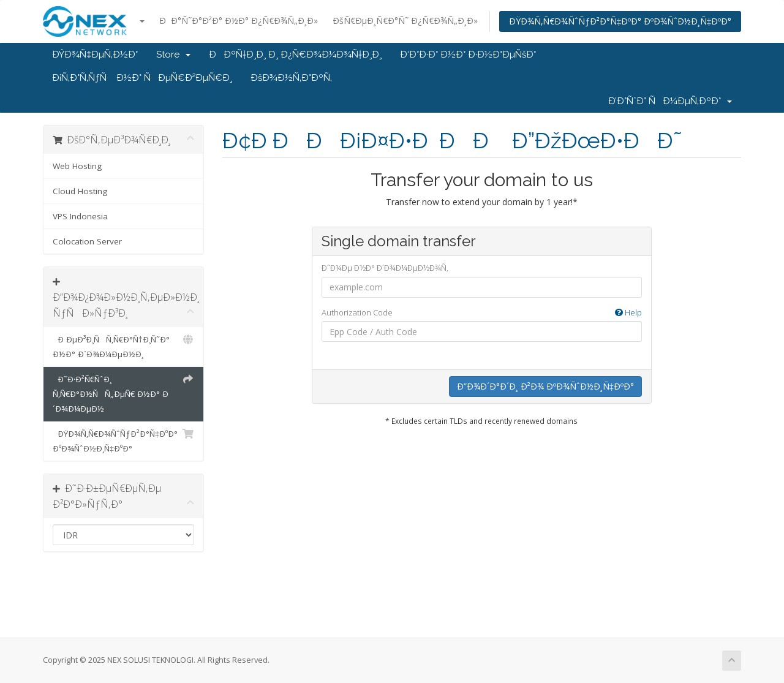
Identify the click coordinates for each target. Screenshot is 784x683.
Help (628, 312)
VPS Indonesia (80, 216)
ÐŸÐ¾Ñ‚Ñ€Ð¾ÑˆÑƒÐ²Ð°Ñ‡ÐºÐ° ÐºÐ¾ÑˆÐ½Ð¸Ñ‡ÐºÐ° (620, 21)
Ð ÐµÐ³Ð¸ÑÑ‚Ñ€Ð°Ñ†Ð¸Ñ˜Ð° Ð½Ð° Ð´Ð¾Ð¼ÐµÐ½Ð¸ (123, 346)
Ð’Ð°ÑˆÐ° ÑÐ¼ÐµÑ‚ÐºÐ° (670, 101)
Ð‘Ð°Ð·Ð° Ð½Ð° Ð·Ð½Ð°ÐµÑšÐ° (468, 55)
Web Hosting (77, 166)
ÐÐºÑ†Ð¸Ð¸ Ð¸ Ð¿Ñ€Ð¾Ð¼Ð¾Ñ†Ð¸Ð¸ (295, 55)
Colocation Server (87, 241)
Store (173, 55)
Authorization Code (482, 313)
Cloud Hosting (80, 191)
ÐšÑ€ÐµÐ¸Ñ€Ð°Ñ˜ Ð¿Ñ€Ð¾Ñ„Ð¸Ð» (405, 21)
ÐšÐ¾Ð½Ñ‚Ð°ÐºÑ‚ (291, 78)
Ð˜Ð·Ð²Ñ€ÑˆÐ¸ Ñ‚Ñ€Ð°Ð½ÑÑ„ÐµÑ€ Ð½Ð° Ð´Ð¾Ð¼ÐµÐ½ (123, 393)
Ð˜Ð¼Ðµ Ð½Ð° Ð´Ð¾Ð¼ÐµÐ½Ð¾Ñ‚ (385, 268)
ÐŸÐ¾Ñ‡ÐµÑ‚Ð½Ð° (95, 55)
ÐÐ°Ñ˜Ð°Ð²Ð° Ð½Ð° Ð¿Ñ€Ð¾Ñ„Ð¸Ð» (239, 21)
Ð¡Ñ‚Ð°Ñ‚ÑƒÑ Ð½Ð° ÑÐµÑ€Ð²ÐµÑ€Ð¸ (142, 78)
